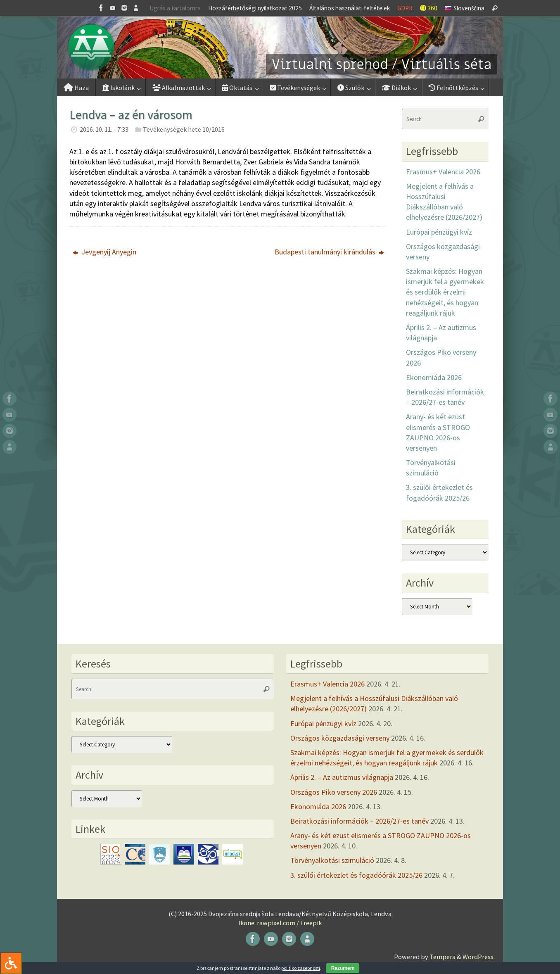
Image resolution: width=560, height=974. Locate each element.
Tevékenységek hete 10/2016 (184, 129)
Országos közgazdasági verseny (340, 738)
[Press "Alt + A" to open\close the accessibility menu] (11, 963)
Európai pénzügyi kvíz (439, 232)
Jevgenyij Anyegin (104, 252)
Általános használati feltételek (350, 8)
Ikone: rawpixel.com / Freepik (280, 923)
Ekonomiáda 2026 (434, 377)
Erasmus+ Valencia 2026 (443, 172)
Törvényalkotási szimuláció (332, 860)
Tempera (443, 957)
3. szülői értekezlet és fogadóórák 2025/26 (356, 875)
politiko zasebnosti (301, 968)
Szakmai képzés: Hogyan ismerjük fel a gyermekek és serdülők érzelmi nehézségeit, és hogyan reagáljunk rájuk (445, 292)
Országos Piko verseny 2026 (334, 792)
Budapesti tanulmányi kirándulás (329, 252)
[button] (280, 48)
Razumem (343, 968)
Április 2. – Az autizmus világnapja (342, 777)
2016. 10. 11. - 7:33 (104, 129)
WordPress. (479, 957)
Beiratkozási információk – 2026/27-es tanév (359, 821)
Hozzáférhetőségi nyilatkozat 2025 (255, 8)
